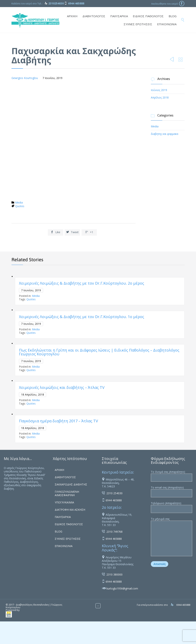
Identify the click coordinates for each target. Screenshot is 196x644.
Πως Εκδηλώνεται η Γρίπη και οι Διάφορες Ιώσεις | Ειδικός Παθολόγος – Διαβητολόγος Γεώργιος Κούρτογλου (99, 352)
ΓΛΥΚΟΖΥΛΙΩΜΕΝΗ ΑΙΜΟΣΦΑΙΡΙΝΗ (67, 493)
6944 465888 (114, 500)
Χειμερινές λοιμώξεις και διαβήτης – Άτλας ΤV (62, 387)
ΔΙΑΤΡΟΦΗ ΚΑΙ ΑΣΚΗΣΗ (70, 510)
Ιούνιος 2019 (159, 90)
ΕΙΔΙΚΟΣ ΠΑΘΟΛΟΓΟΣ (69, 524)
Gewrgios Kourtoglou (25, 78)
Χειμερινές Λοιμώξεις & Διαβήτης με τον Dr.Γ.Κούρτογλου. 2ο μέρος (82, 283)
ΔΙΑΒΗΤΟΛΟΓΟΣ (65, 477)
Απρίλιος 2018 (160, 97)
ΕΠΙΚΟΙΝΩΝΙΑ (64, 546)
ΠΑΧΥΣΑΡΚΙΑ (63, 517)
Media (19, 202)
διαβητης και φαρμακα (165, 134)
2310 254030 (114, 493)
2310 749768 (114, 532)
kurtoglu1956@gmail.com (122, 588)
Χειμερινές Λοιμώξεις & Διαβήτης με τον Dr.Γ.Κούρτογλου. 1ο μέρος (82, 317)
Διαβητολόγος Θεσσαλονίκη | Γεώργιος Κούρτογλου (34, 606)
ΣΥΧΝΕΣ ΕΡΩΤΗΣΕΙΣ (68, 539)
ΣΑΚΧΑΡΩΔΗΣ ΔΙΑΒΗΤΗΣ (71, 484)
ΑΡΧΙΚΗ (59, 470)
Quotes (20, 206)
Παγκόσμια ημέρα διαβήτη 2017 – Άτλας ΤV (58, 421)
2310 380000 (114, 574)
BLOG (58, 531)
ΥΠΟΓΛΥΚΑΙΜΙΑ (64, 502)
